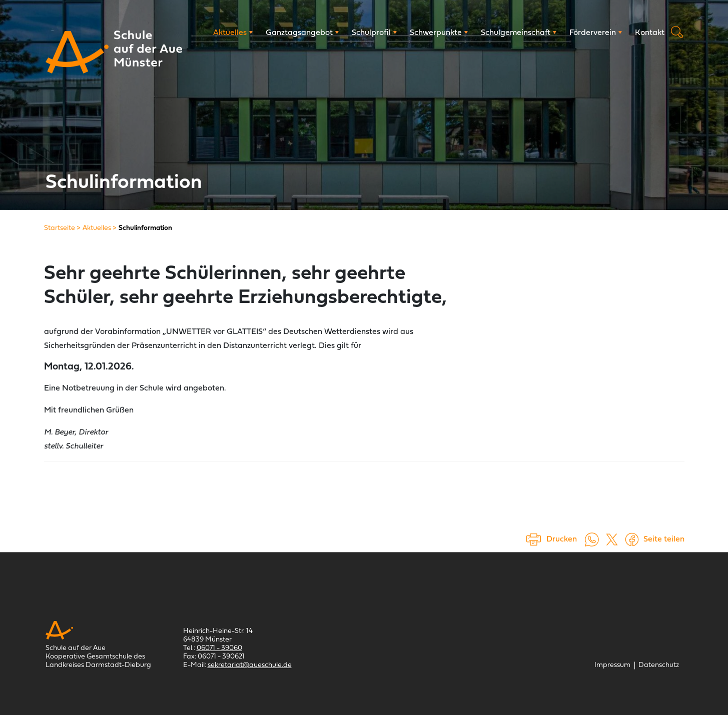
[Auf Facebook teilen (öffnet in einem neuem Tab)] (632, 539)
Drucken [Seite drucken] (562, 539)
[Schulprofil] (374, 33)
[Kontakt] (650, 33)
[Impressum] (612, 665)
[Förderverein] (596, 33)
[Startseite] (60, 228)
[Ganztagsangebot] (302, 33)
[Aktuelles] (233, 33)
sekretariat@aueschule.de (250, 665)
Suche (677, 32)
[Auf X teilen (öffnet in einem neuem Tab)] (612, 539)
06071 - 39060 (219, 648)
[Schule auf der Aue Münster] (77, 52)
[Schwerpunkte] (439, 33)
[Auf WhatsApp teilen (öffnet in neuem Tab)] (592, 539)
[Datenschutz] (659, 665)
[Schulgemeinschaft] (519, 33)
